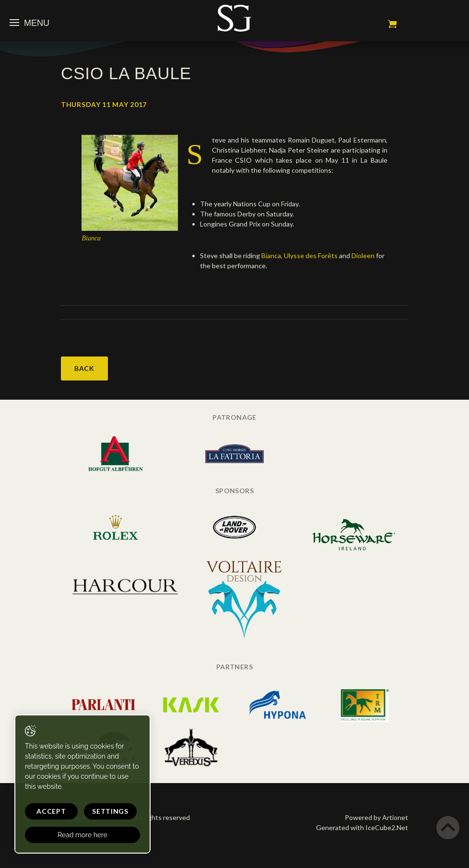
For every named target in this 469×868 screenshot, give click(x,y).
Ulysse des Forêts (311, 256)
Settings (110, 811)
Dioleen (364, 256)
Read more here (82, 835)
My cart (392, 24)
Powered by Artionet (376, 817)
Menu (29, 23)
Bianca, (272, 256)
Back (84, 368)
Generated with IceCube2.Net (362, 827)
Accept (51, 811)
